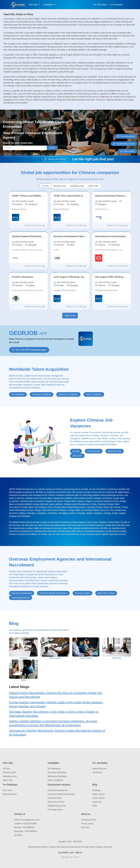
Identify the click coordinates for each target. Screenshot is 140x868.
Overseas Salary (55, 798)
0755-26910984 (25, 824)
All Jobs (6, 769)
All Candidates (54, 769)
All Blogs (96, 790)
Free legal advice (55, 810)
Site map (85, 827)
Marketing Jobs (10, 776)
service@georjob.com (27, 820)
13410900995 (24, 827)
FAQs (95, 806)
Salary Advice (98, 794)
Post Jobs (7, 790)
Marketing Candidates (57, 776)
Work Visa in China (56, 802)
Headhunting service (57, 806)
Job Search (97, 772)
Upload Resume (99, 769)
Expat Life (97, 802)
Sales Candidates (55, 780)
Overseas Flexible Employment (61, 794)
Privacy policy (87, 824)
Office (18, 835)
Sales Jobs (8, 780)
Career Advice (99, 798)
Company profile (89, 820)
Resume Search (10, 794)
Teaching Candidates (57, 772)
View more (70, 315)
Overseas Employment (58, 790)
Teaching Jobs (9, 772)
